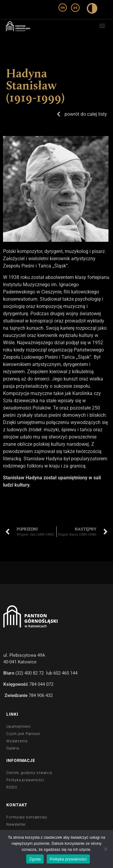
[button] (102, 26)
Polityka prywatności (68, 859)
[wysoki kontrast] (92, 10)
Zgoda (35, 859)
